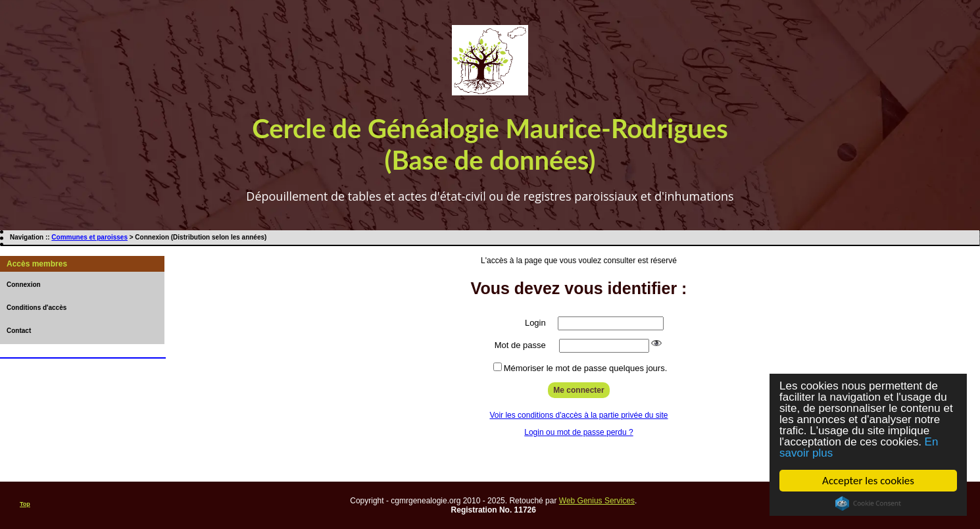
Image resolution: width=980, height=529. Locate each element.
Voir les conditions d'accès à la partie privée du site (578, 415)
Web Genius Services (597, 501)
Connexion (24, 285)
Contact (19, 331)
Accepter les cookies (868, 481)
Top (25, 504)
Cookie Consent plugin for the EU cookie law (868, 503)
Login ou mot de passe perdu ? (578, 432)
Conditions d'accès (37, 308)
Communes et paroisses (89, 237)
